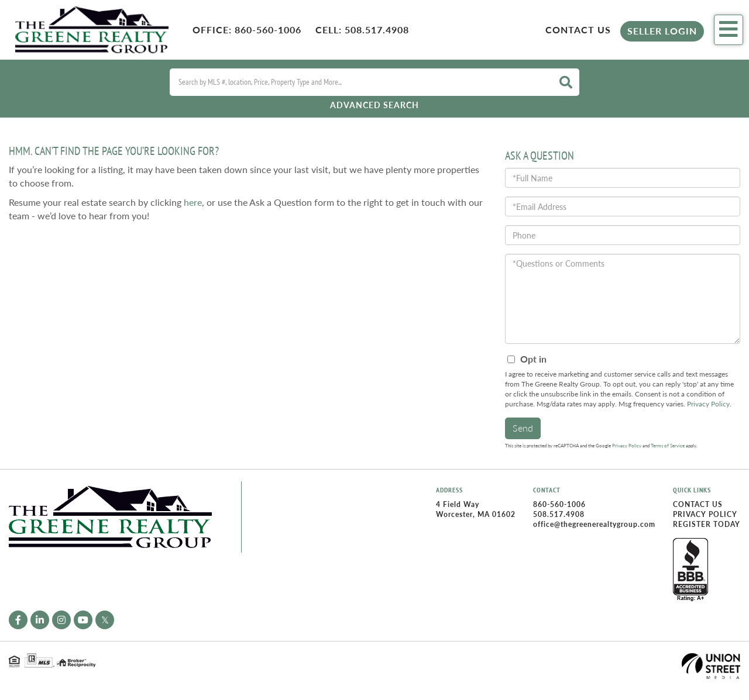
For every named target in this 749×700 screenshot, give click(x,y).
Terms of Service (668, 446)
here (193, 202)
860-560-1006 (268, 30)
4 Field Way (458, 504)
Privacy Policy (708, 404)
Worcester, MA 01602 (476, 514)
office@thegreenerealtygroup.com (594, 524)
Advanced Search (374, 105)
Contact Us (578, 30)
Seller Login (662, 31)
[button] (566, 82)
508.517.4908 (377, 30)
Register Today (707, 524)
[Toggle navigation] (729, 30)
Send (523, 428)
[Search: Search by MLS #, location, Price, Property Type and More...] (360, 82)
